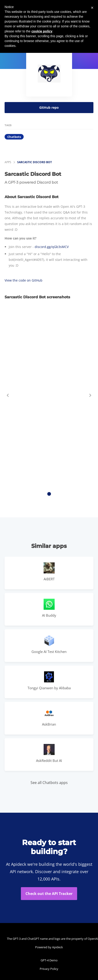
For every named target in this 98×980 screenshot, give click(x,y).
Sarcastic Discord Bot (35, 162)
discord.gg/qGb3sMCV (52, 247)
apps (8, 162)
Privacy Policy (49, 969)
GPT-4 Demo (49, 960)
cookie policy (42, 31)
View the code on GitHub (24, 280)
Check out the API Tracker (49, 894)
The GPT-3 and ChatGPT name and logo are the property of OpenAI (50, 939)
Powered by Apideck (49, 947)
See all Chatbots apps (49, 783)
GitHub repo (49, 107)
